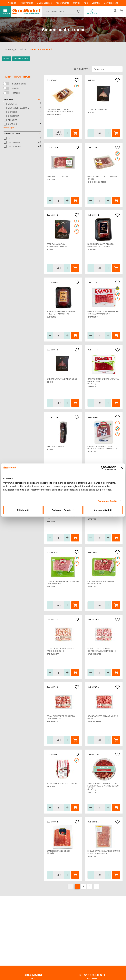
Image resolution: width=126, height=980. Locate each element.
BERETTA (12, 104)
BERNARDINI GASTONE (19, 108)
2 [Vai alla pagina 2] (83, 886)
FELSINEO (13, 120)
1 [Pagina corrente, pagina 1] (77, 886)
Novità (15, 88)
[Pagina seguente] (97, 886)
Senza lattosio (14, 146)
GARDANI (12, 124)
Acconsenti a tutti (103, 510)
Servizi (77, 3)
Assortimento (63, 3)
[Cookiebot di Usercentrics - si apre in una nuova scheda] (103, 468)
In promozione (19, 84)
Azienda (12, 3)
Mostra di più (9, 128)
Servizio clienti (111, 3)
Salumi (23, 49)
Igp (10, 138)
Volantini (96, 3)
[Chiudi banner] (122, 468)
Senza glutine (14, 142)
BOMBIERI (13, 112)
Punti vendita (27, 3)
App (86, 3)
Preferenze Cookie (108, 501)
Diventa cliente (45, 3)
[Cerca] (79, 12)
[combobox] (62, 12)
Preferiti (16, 93)
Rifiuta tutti (23, 510)
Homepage (11, 49)
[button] (107, 69)
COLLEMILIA (14, 116)
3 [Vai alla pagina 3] (90, 886)
